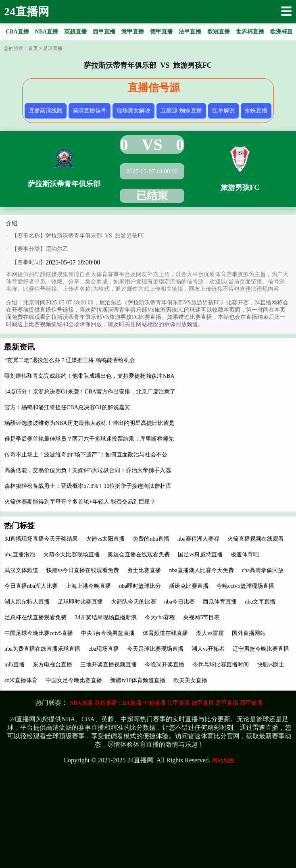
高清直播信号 (90, 111)
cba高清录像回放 (263, 570)
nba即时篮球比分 (140, 586)
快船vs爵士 (271, 665)
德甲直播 (203, 703)
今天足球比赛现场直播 (155, 649)
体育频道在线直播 (165, 633)
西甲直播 (251, 703)
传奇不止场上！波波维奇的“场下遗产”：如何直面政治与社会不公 (86, 455)
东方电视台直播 (52, 665)
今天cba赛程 (160, 617)
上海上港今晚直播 (88, 586)
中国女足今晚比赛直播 (74, 680)
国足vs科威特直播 (200, 555)
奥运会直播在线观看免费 (139, 555)
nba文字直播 (260, 602)
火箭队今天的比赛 (133, 602)
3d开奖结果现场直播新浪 (106, 617)
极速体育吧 (245, 555)
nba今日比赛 (179, 602)
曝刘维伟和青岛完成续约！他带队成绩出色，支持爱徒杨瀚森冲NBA (90, 376)
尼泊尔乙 (57, 249)
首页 (33, 48)
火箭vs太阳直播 (105, 539)
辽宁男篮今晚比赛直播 (261, 649)
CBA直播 (130, 703)
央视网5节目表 (201, 617)
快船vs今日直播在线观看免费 (83, 570)
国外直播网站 (249, 633)
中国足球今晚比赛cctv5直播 (39, 633)
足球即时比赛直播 (80, 602)
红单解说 (223, 111)
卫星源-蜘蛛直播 (181, 111)
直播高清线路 (46, 111)
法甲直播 (179, 703)
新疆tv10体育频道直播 (138, 680)
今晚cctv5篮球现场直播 (245, 586)
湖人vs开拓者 (208, 649)
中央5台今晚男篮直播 (108, 633)
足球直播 (53, 48)
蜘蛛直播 (256, 111)
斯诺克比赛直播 (189, 586)
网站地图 (223, 761)
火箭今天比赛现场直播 (71, 555)
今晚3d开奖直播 (165, 665)
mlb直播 (15, 665)
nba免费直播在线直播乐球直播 (42, 649)
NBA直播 (81, 703)
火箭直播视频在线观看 (256, 539)
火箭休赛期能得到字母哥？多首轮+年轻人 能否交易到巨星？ (80, 502)
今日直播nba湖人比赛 (31, 586)
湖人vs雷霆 (210, 633)
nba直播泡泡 (20, 555)
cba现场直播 (103, 649)
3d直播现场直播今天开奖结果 (41, 539)
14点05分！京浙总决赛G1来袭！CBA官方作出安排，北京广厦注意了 (90, 392)
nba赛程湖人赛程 (198, 539)
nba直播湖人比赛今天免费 (201, 570)
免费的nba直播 (151, 539)
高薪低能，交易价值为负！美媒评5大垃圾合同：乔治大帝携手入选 (88, 470)
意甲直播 (227, 703)
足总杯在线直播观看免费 (35, 617)
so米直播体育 (21, 680)
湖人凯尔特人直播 (27, 602)
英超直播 (106, 703)
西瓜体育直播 (220, 602)
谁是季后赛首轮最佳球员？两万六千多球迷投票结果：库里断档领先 (89, 439)
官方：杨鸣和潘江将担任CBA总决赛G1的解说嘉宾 (67, 407)
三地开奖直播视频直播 (108, 665)
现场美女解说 (133, 111)
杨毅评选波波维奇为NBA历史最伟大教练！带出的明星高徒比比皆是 (90, 423)
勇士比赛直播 (144, 570)
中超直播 (154, 703)
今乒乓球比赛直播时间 (221, 665)
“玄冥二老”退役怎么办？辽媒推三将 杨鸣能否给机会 (70, 360)
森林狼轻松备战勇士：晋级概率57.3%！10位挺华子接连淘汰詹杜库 (88, 486)
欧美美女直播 (190, 680)
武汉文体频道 (21, 570)
